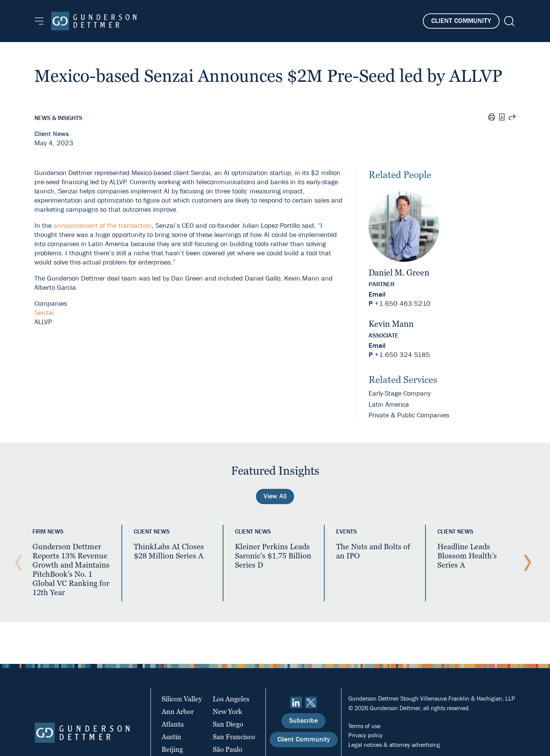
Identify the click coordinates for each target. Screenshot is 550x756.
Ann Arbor (178, 711)
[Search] (509, 21)
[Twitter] (311, 702)
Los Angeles (231, 699)
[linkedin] (296, 702)
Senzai (44, 313)
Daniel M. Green (399, 273)
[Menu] (39, 21)
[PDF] (502, 118)
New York (227, 711)
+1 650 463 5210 (403, 304)
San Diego (228, 724)
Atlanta (173, 724)
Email (377, 294)
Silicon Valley (182, 699)
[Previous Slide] (17, 563)
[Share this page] (512, 118)
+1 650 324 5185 (402, 355)
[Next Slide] (526, 563)
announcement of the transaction (103, 226)
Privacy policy (366, 735)
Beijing (172, 749)
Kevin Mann (391, 324)
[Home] (94, 21)
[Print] (492, 118)
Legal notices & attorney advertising (394, 745)
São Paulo (228, 749)
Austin (171, 737)
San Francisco (234, 737)
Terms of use (364, 726)
